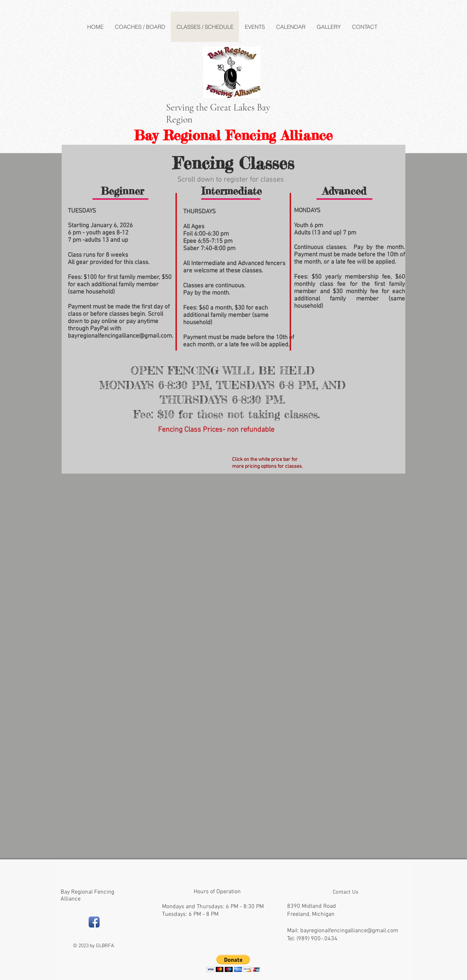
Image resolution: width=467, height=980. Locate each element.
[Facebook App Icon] (94, 922)
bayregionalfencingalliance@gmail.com (120, 336)
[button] (233, 963)
